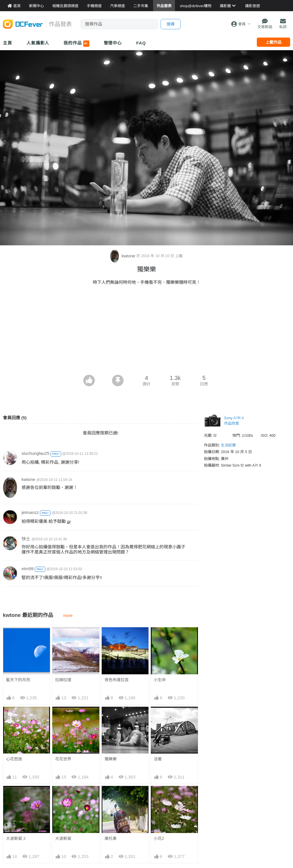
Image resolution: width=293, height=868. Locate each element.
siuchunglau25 (35, 453)
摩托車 (111, 796)
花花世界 (63, 759)
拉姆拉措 (63, 680)
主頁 (7, 43)
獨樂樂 (111, 759)
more (68, 615)
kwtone (123, 256)
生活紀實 (228, 445)
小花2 (159, 796)
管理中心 (113, 43)
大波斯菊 (63, 838)
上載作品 (273, 42)
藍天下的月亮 (18, 680)
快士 (26, 539)
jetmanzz (30, 512)
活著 (158, 759)
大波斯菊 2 (16, 838)
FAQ (141, 43)
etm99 (28, 569)
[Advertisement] (146, 332)
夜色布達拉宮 (117, 680)
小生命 (160, 680)
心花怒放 (14, 759)
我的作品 (76, 44)
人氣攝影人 (38, 43)
